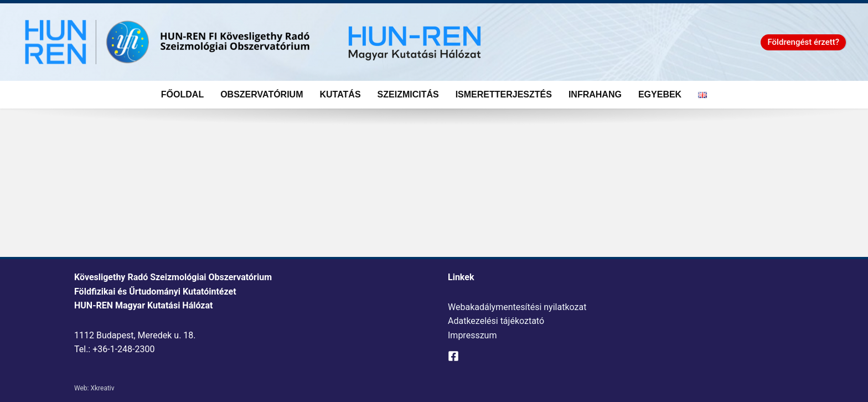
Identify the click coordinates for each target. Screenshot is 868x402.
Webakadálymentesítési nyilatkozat (517, 307)
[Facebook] (453, 356)
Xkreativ (102, 388)
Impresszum (472, 335)
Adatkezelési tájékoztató (496, 321)
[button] (803, 42)
